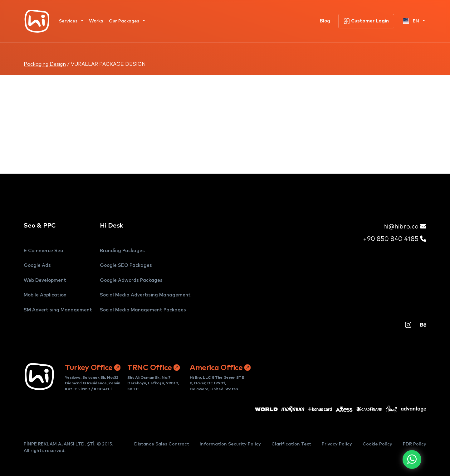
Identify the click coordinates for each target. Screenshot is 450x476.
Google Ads (37, 265)
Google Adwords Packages (131, 280)
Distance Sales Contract (162, 444)
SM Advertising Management (58, 310)
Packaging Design (45, 64)
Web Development (45, 280)
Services (69, 21)
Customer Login (366, 21)
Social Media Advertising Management (145, 295)
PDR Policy (415, 444)
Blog (325, 21)
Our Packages (125, 21)
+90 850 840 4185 (395, 239)
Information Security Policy (230, 444)
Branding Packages (122, 251)
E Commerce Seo (43, 251)
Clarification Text (291, 444)
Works (96, 21)
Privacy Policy (337, 444)
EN (412, 21)
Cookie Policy (377, 444)
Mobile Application (45, 295)
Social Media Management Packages (143, 310)
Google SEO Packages (126, 265)
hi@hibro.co (405, 226)
